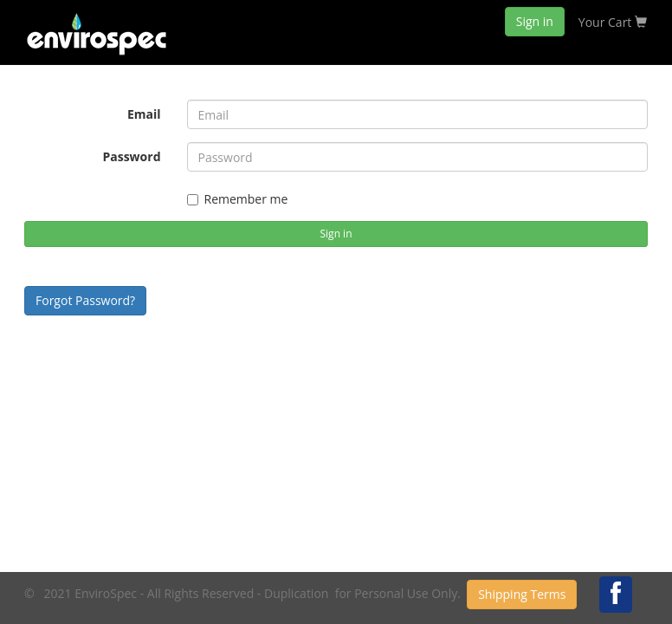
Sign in (535, 21)
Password (131, 156)
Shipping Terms (522, 594)
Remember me (238, 199)
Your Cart (613, 22)
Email (144, 114)
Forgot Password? (85, 300)
